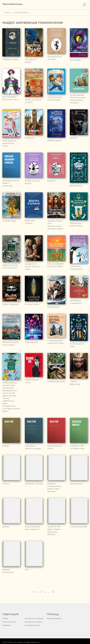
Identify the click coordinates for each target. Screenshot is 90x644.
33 (53, 593)
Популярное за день (32, 626)
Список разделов (21, 12)
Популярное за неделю (34, 622)
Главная (7, 12)
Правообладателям (54, 619)
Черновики (7, 626)
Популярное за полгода (34, 619)
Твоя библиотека (12, 4)
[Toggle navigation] (84, 5)
